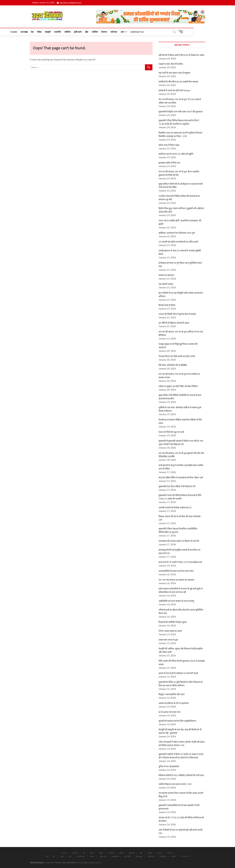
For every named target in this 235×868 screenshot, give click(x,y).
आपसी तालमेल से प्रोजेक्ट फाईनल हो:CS (175, 507)
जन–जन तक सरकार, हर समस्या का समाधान (176, 580)
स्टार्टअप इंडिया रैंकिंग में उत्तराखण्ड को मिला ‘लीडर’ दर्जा (181, 477)
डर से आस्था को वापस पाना (170, 712)
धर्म (54, 856)
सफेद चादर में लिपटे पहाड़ (169, 145)
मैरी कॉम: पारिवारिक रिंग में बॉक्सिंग (173, 365)
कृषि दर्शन (98, 32)
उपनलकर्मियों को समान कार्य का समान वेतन (176, 571)
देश (53, 32)
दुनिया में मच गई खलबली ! (169, 766)
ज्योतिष (88, 32)
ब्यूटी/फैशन (151, 856)
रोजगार (125, 32)
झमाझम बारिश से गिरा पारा (169, 163)
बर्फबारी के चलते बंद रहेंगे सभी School (174, 90)
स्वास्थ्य (173, 856)
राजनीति (78, 32)
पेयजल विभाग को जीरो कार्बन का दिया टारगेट (177, 356)
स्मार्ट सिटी (127, 856)
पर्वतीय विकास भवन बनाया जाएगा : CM (175, 784)
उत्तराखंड (45, 32)
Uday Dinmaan (37, 862)
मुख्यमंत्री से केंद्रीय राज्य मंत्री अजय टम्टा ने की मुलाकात (181, 112)
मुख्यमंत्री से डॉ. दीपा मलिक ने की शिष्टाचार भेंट (177, 486)
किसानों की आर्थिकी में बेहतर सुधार (173, 622)
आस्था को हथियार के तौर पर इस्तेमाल (174, 703)
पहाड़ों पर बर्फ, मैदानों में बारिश (171, 64)
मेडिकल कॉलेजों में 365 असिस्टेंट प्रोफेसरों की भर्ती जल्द (181, 775)
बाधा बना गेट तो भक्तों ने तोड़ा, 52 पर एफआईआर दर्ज (180, 562)
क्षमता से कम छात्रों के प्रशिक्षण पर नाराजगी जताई (178, 673)
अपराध (92, 856)
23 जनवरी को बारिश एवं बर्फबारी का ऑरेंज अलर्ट (178, 242)
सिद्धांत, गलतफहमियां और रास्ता (172, 694)
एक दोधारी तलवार (166, 284)
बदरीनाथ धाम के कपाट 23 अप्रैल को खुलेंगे (176, 154)
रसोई (62, 856)
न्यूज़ (70, 856)
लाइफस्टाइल (115, 856)
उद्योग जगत (103, 856)
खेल (107, 32)
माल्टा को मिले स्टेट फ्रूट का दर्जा (171, 432)
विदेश (60, 32)
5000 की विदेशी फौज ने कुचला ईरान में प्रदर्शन (177, 314)
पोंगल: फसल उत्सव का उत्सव (170, 631)
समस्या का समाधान (167, 275)
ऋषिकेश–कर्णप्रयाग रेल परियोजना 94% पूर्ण (177, 233)
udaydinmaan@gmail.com (69, 3)
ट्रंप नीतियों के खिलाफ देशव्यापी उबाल (174, 323)
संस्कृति (69, 32)
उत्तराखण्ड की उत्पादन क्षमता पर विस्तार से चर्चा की (179, 541)
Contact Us (158, 32)
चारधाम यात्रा (81, 856)
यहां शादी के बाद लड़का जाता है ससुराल (174, 73)
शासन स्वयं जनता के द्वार (168, 640)
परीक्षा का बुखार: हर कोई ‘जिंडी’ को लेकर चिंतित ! (179, 386)
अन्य (143, 32)
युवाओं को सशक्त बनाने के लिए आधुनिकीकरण (177, 721)
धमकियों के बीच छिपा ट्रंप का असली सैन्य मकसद (178, 82)
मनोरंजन (135, 32)
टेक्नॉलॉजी (163, 856)
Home (35, 32)
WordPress (72, 863)
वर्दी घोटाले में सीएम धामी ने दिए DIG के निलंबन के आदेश (181, 55)
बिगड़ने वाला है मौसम (167, 305)
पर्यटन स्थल (139, 856)
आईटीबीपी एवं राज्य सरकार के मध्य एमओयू (176, 601)
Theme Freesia (61, 863)
